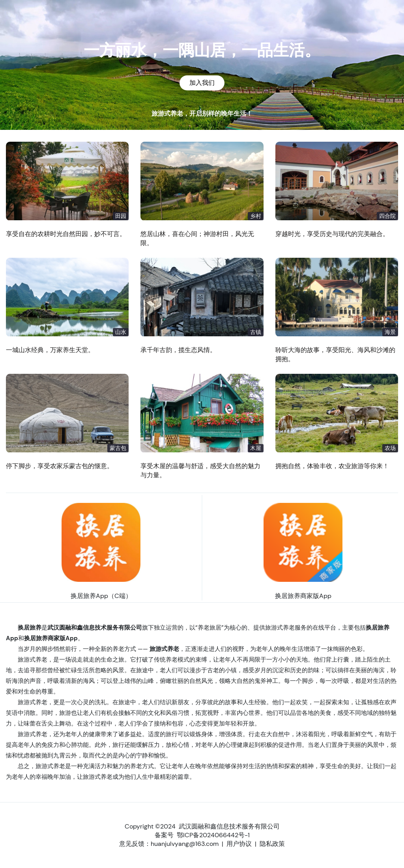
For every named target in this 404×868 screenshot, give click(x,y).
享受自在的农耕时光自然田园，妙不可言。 (66, 234)
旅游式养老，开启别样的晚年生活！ (202, 113)
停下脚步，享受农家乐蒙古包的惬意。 (60, 466)
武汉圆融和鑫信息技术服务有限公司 (229, 826)
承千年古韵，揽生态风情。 (178, 350)
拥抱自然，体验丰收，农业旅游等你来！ (332, 466)
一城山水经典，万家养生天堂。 (50, 350)
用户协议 (239, 844)
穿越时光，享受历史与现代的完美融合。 (332, 234)
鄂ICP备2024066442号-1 (213, 835)
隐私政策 (272, 844)
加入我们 (202, 83)
